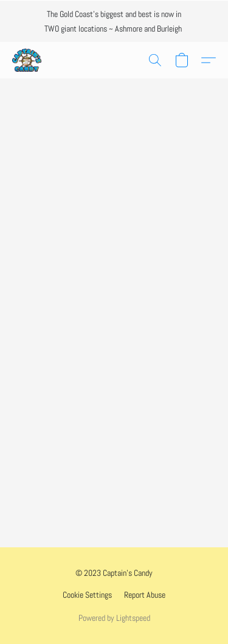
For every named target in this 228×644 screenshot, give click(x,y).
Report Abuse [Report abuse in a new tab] (145, 595)
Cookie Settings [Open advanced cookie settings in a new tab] (87, 595)
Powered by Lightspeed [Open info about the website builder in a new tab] (114, 618)
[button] (27, 60)
